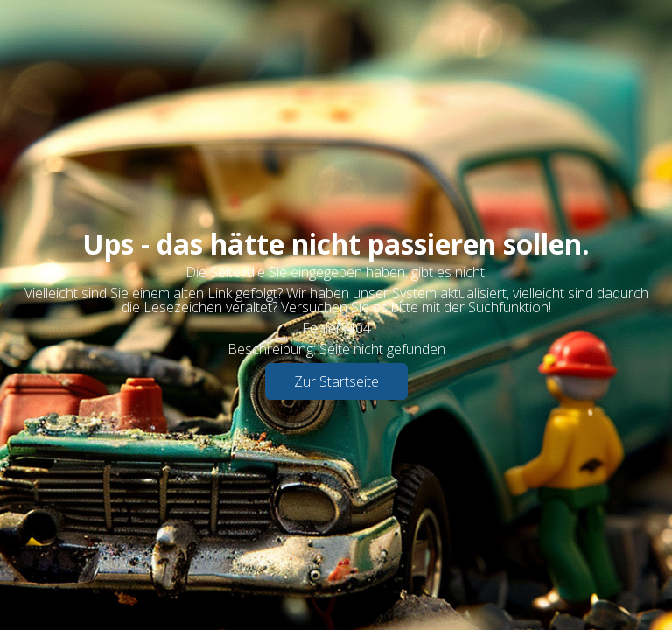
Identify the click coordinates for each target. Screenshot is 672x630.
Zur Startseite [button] (336, 381)
